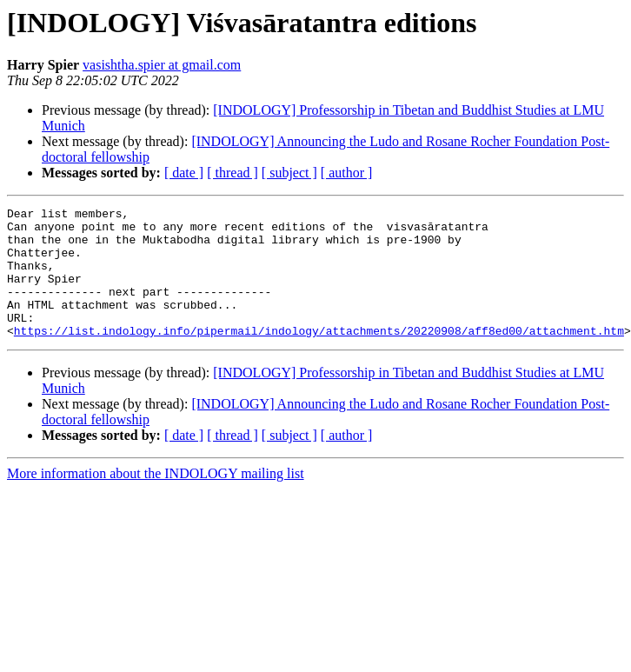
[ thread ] (232, 173)
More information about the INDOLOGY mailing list (156, 499)
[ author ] (347, 173)
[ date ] (184, 173)
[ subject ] (289, 173)
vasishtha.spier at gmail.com (162, 65)
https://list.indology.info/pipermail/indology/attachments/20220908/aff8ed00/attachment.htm (319, 356)
